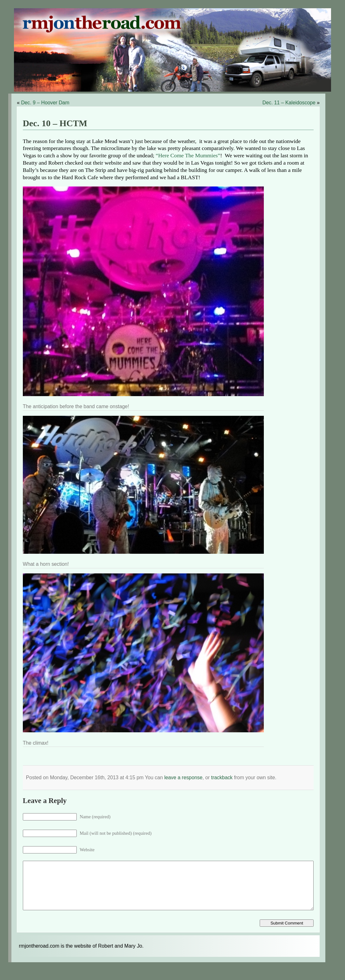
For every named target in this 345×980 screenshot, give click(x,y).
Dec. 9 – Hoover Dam (45, 103)
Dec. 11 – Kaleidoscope (289, 103)
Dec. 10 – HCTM (55, 123)
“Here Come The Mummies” (188, 155)
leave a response (183, 777)
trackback (222, 777)
